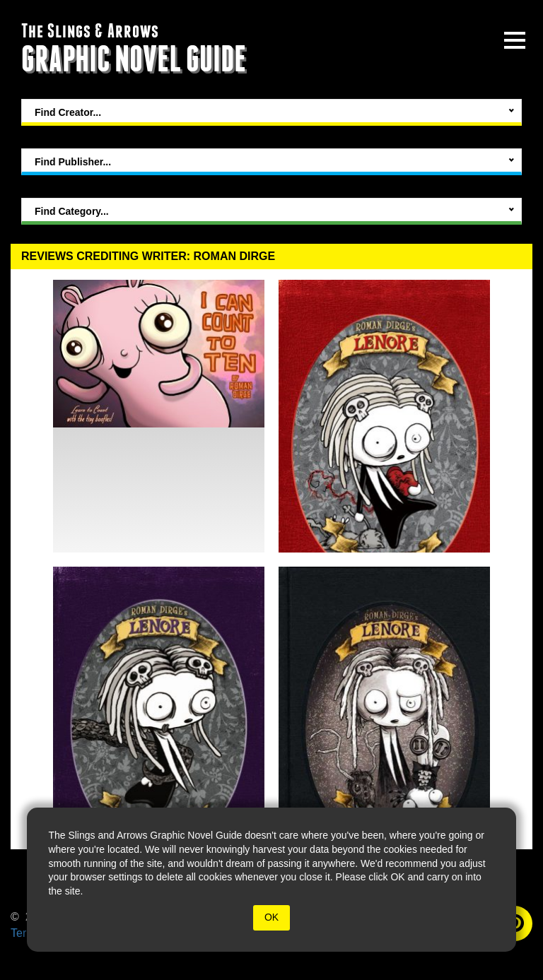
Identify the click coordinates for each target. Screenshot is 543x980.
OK (271, 917)
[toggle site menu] (515, 40)
